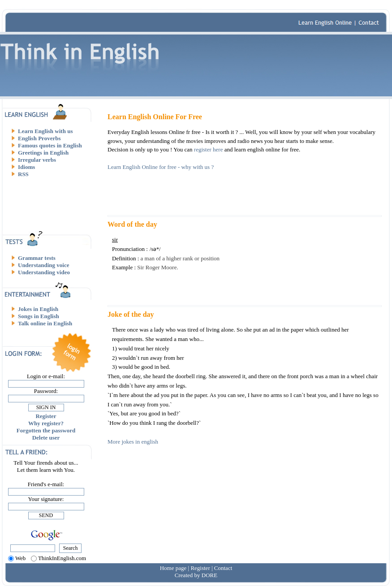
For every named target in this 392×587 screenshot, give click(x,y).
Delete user (46, 438)
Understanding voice (43, 265)
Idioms (26, 167)
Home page (173, 568)
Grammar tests (37, 258)
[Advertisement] (49, 204)
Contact (223, 568)
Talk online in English (45, 323)
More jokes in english (133, 442)
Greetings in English (43, 153)
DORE (209, 575)
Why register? (46, 423)
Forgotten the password (46, 430)
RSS (23, 174)
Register (46, 416)
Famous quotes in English (50, 145)
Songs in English (39, 316)
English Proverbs (39, 138)
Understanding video (44, 272)
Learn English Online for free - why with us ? (161, 167)
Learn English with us (45, 131)
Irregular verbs (37, 160)
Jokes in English (38, 309)
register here (209, 149)
